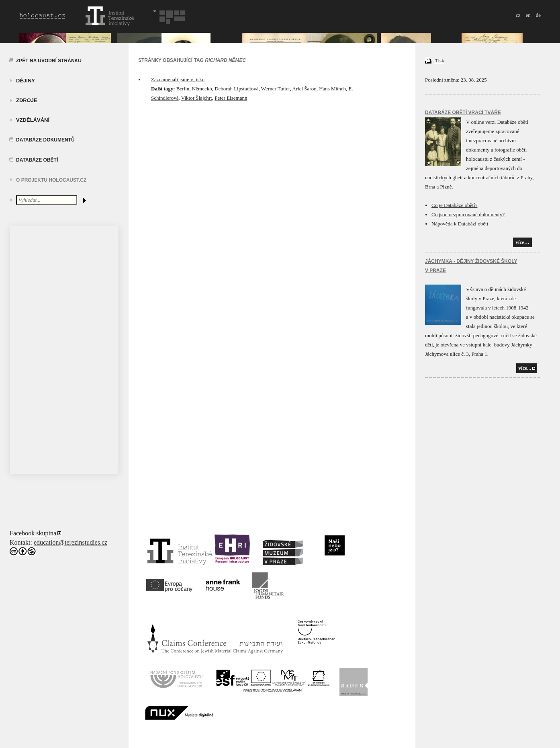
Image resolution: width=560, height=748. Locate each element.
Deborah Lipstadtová (236, 89)
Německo (202, 89)
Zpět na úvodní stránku (49, 61)
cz (518, 15)
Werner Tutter (276, 89)
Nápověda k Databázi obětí (460, 224)
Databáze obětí (37, 160)
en (528, 15)
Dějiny (26, 81)
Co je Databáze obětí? (454, 205)
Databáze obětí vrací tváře (463, 113)
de (538, 15)
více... (525, 368)
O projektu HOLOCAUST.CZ (51, 180)
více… (522, 242)
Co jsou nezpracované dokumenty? (468, 214)
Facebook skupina (33, 533)
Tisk (435, 60)
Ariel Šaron (304, 89)
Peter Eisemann (231, 98)
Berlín (183, 89)
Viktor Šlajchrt (197, 98)
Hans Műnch (332, 89)
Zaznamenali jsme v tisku (178, 79)
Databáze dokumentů (45, 140)
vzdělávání (33, 120)
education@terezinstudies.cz (71, 542)
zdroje (27, 100)
